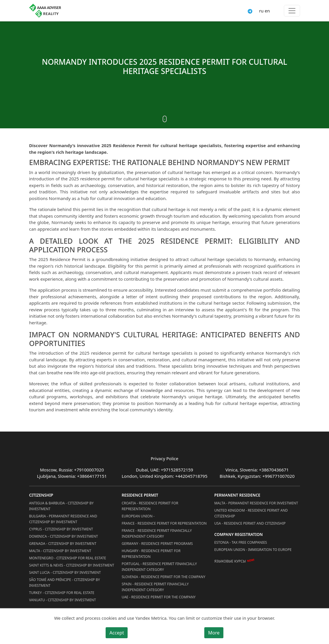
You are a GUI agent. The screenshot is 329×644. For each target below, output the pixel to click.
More (214, 633)
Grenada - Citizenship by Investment (63, 544)
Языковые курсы (230, 561)
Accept (117, 633)
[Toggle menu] (292, 11)
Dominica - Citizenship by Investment (64, 536)
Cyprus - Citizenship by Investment (61, 529)
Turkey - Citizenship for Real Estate (62, 593)
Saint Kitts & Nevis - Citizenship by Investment (72, 565)
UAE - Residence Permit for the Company (158, 597)
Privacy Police (165, 458)
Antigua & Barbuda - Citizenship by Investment (61, 506)
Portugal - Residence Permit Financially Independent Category (159, 567)
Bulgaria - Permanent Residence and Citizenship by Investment (63, 519)
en (267, 11)
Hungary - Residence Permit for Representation (151, 554)
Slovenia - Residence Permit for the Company (163, 577)
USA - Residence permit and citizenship (250, 523)
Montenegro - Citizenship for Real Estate (68, 558)
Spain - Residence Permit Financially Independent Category (155, 587)
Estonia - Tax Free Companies (240, 542)
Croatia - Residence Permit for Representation (150, 506)
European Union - (138, 516)
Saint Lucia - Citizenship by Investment (65, 572)
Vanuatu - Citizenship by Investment (63, 600)
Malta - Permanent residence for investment (256, 503)
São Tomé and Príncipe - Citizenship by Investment (65, 583)
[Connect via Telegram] (250, 11)
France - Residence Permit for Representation (164, 523)
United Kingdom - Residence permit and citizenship (251, 513)
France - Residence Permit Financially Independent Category (157, 533)
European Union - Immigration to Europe (253, 550)
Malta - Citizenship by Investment (60, 551)
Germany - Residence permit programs (157, 544)
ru (261, 11)
